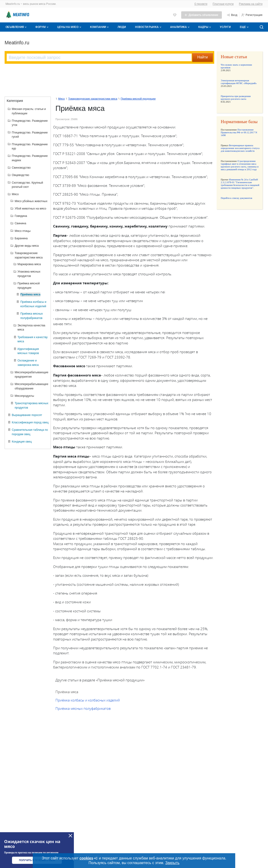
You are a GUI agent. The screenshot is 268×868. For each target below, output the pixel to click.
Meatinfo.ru (17, 43)
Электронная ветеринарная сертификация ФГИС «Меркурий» (239, 82)
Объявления (17, 27)
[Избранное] (175, 15)
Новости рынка (149, 27)
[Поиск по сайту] (262, 27)
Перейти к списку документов (236, 198)
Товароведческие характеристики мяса (93, 99)
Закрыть (172, 863)
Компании (100, 27)
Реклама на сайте (251, 4)
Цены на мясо (70, 27)
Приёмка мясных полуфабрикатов (83, 708)
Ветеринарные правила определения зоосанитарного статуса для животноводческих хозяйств (240, 148)
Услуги (225, 27)
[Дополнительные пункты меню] (244, 27)
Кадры (205, 27)
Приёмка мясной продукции (138, 99)
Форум (42, 27)
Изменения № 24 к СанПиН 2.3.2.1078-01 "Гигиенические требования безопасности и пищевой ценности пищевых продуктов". (240, 184)
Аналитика (180, 27)
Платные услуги (223, 4)
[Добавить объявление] (202, 15)
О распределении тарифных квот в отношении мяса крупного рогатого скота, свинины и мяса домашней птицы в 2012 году (240, 165)
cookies (89, 858)
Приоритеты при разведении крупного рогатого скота (236, 97)
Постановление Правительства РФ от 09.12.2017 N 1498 (239, 132)
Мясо (62, 99)
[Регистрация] (252, 15)
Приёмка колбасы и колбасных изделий (88, 700)
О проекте (201, 4)
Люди (122, 27)
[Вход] (232, 15)
